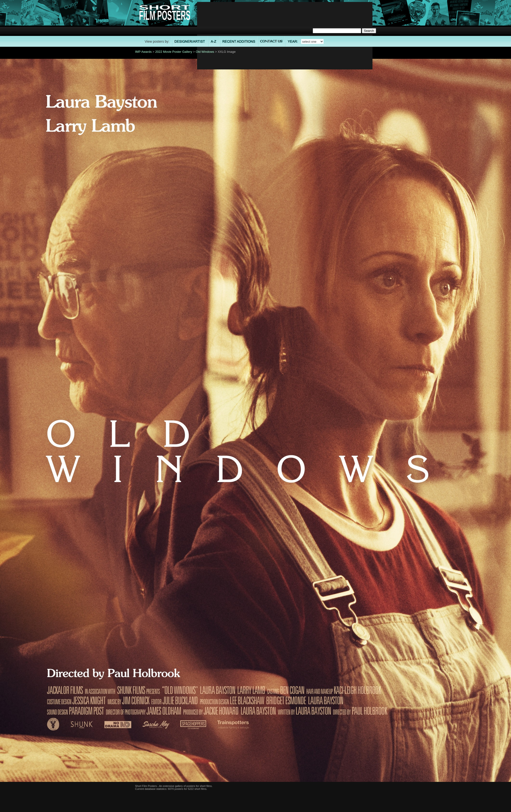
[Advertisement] (285, 36)
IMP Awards (143, 52)
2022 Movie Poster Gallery (174, 52)
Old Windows (205, 52)
